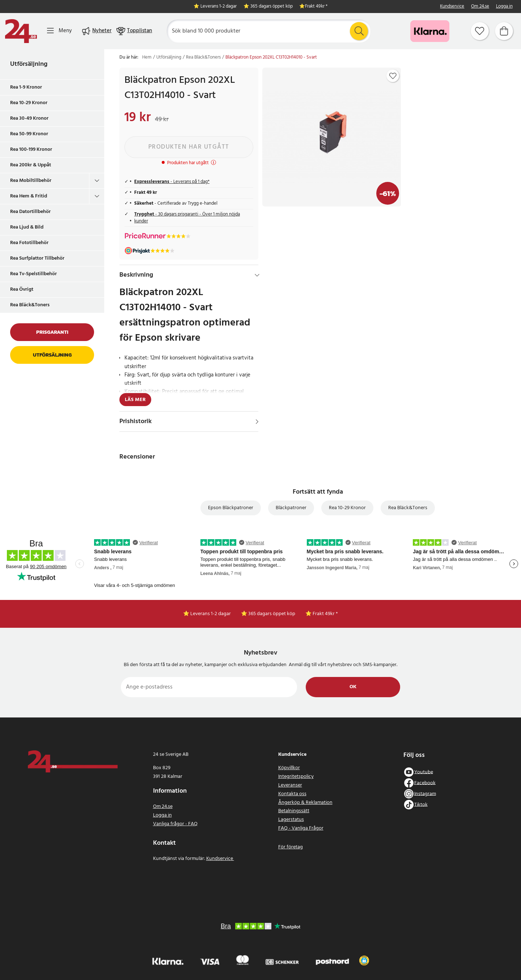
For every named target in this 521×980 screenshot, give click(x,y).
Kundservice (452, 7)
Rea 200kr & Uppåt (31, 165)
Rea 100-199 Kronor (31, 150)
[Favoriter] (480, 31)
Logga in (504, 7)
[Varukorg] (504, 31)
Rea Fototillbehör (29, 243)
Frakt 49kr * (316, 7)
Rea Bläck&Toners (30, 305)
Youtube (424, 772)
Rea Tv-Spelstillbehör (33, 274)
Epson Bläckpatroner (231, 508)
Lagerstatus (291, 820)
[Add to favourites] (393, 76)
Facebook (425, 783)
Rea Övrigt (22, 289)
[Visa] (257, 422)
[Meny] (59, 31)
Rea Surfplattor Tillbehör (37, 258)
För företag (291, 847)
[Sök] (269, 31)
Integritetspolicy (296, 777)
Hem (147, 57)
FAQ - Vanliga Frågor (301, 828)
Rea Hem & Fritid (29, 196)
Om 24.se (480, 7)
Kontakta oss (292, 794)
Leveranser (290, 785)
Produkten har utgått (189, 147)
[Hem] (21, 31)
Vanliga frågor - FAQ (175, 824)
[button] (364, 960)
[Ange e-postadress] (209, 687)
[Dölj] (257, 275)
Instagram (425, 794)
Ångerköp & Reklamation (305, 803)
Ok (353, 687)
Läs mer (135, 400)
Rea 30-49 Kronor (29, 118)
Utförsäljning (29, 64)
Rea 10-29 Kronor (29, 103)
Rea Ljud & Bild (27, 227)
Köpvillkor (289, 768)
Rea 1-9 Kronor (26, 87)
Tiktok (421, 804)
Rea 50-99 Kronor (29, 134)
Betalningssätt (294, 811)
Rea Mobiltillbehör (31, 181)
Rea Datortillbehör (30, 212)
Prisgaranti (52, 332)
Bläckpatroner (291, 508)
